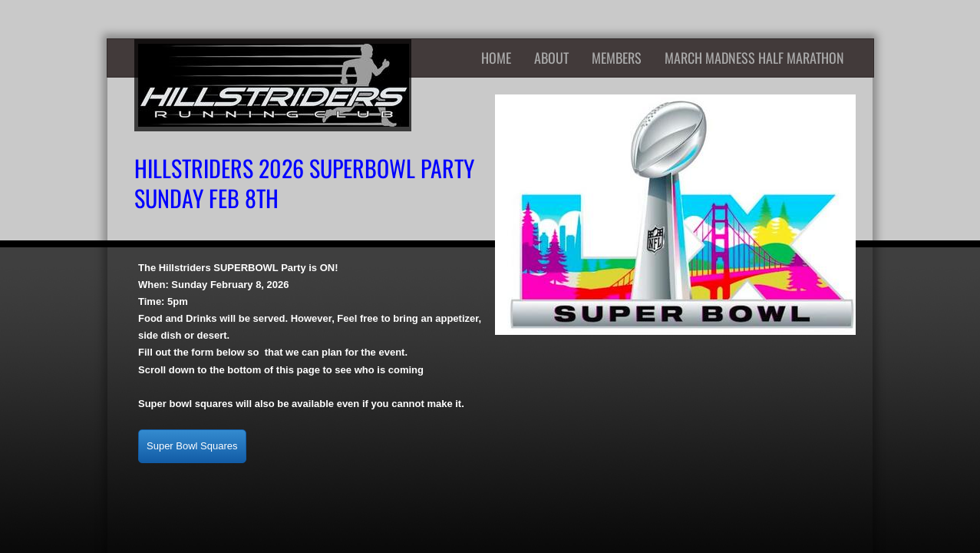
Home (496, 58)
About (551, 58)
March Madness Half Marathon (754, 58)
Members (617, 58)
